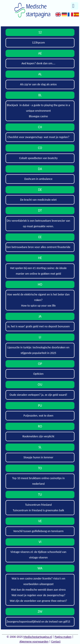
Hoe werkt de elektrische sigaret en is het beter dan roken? (39, 297)
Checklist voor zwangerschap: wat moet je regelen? (38, 137)
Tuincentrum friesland (39, 505)
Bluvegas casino (39, 116)
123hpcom (38, 43)
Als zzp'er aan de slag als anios (38, 84)
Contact (56, 642)
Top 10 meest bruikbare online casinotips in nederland (38, 481)
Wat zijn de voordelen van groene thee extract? (39, 601)
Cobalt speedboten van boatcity (38, 158)
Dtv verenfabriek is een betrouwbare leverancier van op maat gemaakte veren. (38, 223)
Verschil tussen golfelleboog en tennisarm (38, 531)
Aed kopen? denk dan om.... (39, 63)
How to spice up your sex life (38, 306)
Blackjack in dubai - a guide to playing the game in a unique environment (38, 108)
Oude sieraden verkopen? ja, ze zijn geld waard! (38, 395)
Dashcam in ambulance (38, 179)
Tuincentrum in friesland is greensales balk (39, 510)
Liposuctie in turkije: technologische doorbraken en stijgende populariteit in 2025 (38, 350)
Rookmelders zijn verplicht (38, 436)
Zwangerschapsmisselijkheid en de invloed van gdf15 (38, 622)
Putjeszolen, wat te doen (38, 416)
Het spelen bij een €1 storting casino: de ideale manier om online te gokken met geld (39, 271)
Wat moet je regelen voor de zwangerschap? (38, 595)
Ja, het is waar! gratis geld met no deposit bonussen (38, 326)
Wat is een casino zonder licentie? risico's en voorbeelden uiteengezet (38, 581)
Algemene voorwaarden (34, 642)
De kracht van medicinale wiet (39, 200)
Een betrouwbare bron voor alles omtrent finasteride (38, 247)
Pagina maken (63, 637)
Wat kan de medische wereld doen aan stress (38, 590)
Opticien (38, 374)
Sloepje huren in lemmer (38, 457)
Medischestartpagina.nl (38, 637)
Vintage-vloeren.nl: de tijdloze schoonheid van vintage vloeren (38, 555)
